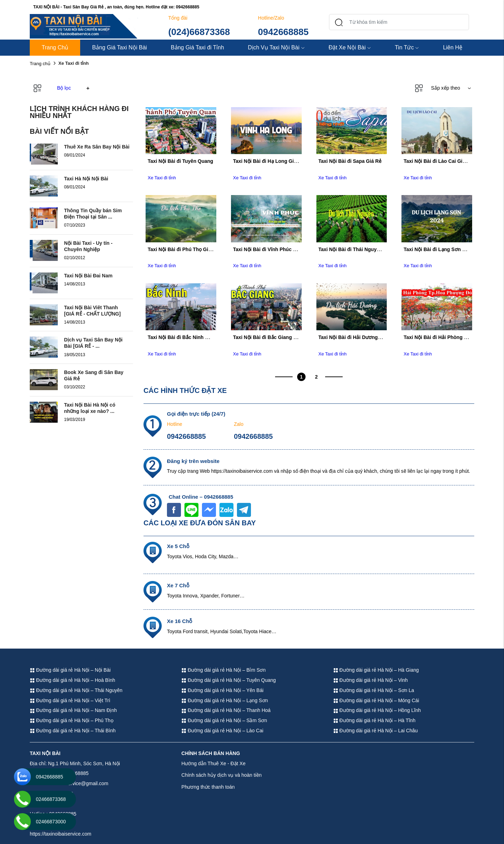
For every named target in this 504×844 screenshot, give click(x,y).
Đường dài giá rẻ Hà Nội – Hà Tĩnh (374, 720)
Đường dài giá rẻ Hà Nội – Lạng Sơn (225, 700)
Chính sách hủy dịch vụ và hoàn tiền (221, 775)
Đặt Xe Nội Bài (350, 47)
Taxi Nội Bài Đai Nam (88, 276)
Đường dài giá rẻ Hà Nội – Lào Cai (222, 731)
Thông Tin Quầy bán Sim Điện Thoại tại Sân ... (93, 214)
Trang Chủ (55, 47)
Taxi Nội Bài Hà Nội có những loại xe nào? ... (90, 408)
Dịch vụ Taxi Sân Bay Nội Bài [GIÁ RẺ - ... (93, 343)
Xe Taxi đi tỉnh (162, 178)
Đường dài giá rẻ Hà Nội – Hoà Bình (72, 680)
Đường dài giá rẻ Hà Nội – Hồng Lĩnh (377, 710)
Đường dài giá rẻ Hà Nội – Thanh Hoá (226, 710)
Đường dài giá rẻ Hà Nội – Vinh (371, 680)
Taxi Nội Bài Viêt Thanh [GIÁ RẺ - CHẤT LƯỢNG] (92, 311)
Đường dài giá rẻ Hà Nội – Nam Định (73, 710)
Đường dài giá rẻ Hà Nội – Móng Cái (376, 700)
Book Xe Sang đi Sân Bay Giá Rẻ (94, 375)
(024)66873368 (199, 32)
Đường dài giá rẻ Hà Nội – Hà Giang (376, 670)
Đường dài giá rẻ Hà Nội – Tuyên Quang (229, 680)
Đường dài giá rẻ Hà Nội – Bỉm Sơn (223, 670)
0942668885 (283, 32)
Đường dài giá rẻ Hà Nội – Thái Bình (73, 731)
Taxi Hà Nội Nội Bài (86, 179)
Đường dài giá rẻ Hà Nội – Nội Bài (70, 670)
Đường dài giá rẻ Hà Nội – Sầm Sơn (224, 720)
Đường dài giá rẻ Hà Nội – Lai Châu (376, 731)
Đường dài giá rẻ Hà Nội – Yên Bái (222, 690)
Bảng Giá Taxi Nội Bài (120, 47)
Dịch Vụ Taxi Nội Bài (276, 47)
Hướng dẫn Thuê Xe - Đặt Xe (213, 763)
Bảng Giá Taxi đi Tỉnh (197, 47)
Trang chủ (40, 64)
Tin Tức (407, 47)
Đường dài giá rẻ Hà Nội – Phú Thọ (72, 720)
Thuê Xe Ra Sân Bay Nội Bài (97, 147)
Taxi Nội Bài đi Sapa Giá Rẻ (350, 161)
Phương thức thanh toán (208, 787)
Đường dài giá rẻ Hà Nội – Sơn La (374, 690)
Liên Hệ (453, 47)
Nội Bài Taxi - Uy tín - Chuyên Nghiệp (88, 246)
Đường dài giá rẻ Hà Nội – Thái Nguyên (76, 690)
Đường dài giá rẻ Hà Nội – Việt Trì (70, 700)
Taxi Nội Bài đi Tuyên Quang (180, 161)
